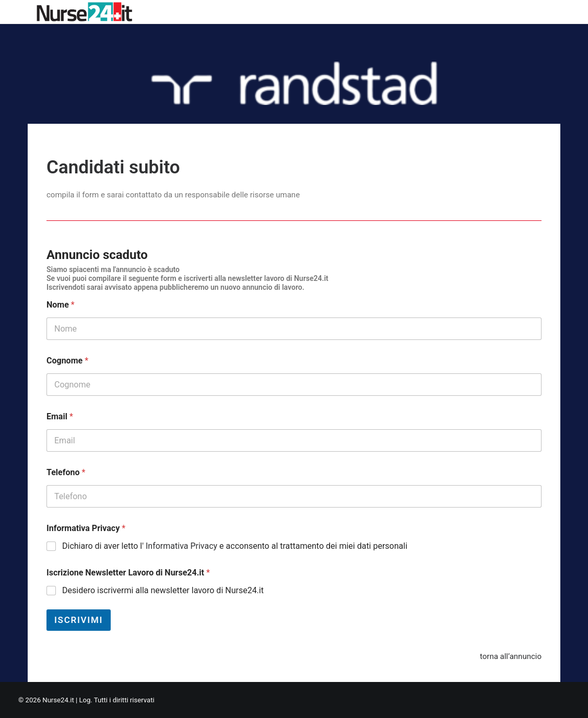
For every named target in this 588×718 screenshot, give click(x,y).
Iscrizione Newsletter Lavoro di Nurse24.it (128, 573)
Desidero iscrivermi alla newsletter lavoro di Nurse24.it (163, 590)
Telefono (66, 472)
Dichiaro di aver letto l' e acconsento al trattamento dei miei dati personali (235, 546)
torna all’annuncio (511, 656)
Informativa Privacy (86, 528)
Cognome (67, 361)
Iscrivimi (79, 620)
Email (60, 416)
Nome (61, 305)
